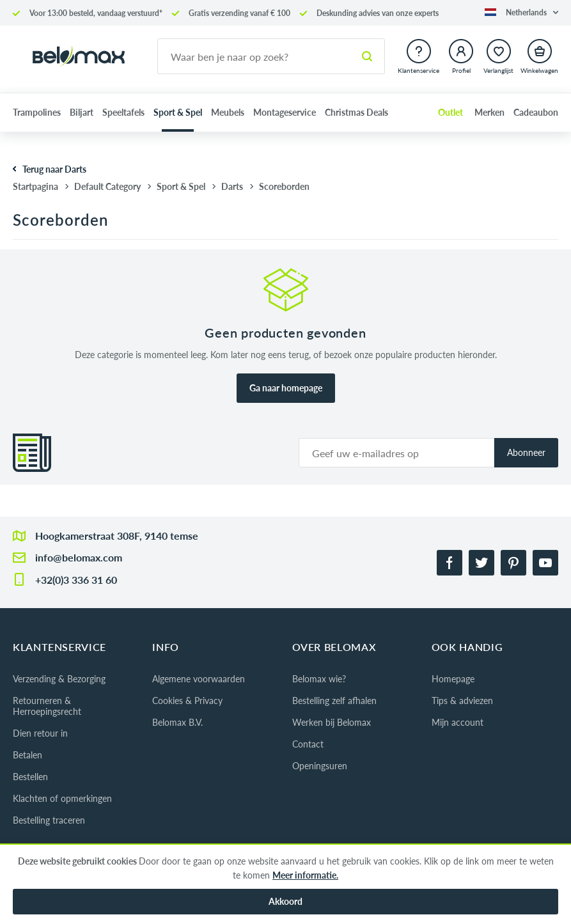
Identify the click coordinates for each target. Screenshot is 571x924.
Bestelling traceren (49, 820)
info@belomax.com (79, 557)
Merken (489, 112)
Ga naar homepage (286, 388)
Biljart (82, 112)
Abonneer (526, 452)
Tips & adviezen (462, 701)
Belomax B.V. (177, 722)
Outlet (450, 112)
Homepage (453, 679)
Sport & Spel (178, 112)
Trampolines (37, 112)
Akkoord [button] (285, 901)
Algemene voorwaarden (199, 679)
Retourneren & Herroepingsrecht (47, 706)
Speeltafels (123, 112)
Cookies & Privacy (187, 701)
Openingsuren (320, 766)
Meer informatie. (305, 875)
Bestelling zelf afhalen (334, 701)
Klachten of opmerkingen (62, 798)
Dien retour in (40, 733)
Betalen (27, 755)
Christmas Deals (356, 112)
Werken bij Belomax (332, 722)
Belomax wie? (319, 679)
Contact (308, 744)
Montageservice (285, 112)
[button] (521, 12)
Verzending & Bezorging (59, 679)
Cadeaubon (536, 112)
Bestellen (30, 777)
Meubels (228, 112)
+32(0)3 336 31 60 (76, 580)
